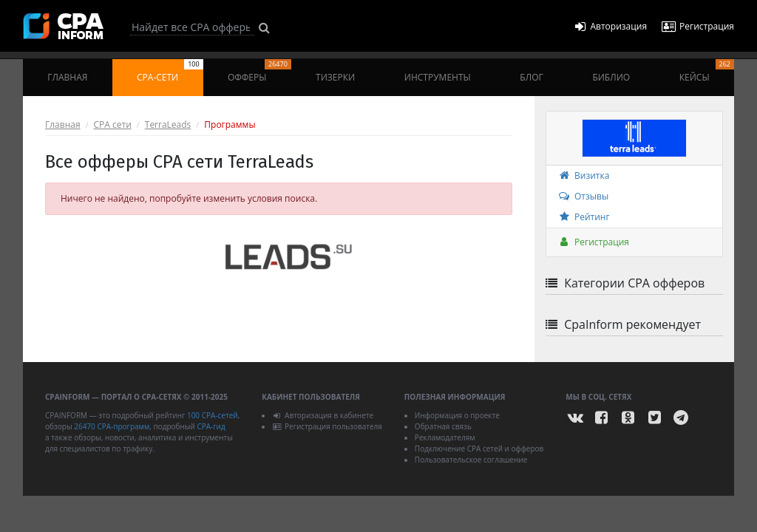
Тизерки (335, 77)
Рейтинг (584, 217)
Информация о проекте (457, 415)
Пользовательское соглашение (471, 460)
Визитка (583, 175)
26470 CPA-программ (112, 426)
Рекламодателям (445, 437)
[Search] (192, 27)
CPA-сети (170, 71)
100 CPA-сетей (213, 415)
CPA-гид (211, 426)
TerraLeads (168, 125)
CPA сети (113, 125)
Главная (67, 77)
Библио (611, 77)
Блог (531, 77)
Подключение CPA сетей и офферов (479, 449)
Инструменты (438, 77)
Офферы (259, 71)
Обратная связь (443, 426)
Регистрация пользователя (327, 426)
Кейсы (707, 71)
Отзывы (583, 196)
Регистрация (593, 242)
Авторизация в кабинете (323, 415)
